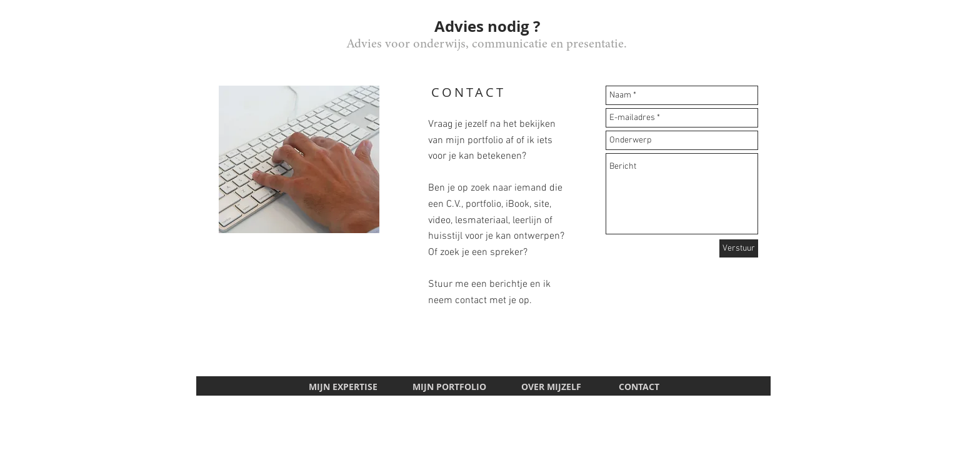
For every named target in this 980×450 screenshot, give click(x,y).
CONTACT (639, 387)
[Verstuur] (739, 248)
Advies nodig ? (487, 26)
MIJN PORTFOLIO (451, 387)
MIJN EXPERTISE (343, 387)
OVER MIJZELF (551, 387)
